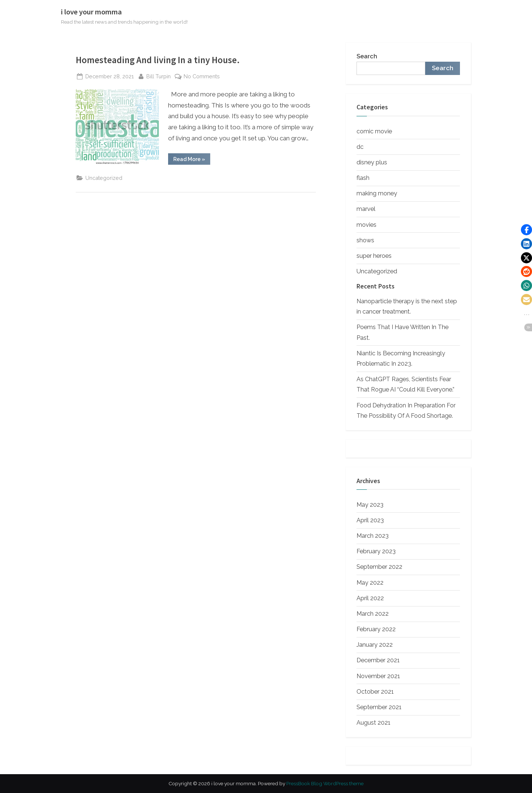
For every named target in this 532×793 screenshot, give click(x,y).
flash (363, 178)
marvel (366, 209)
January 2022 (375, 645)
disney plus (372, 162)
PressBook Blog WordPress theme (325, 783)
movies (366, 225)
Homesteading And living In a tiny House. (158, 60)
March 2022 (373, 614)
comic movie (374, 131)
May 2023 (370, 505)
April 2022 (370, 598)
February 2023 (376, 551)
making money (377, 193)
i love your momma (91, 12)
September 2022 (379, 567)
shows (365, 240)
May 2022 (370, 583)
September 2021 (379, 707)
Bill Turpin (158, 76)
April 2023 (370, 520)
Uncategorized (104, 178)
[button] (526, 230)
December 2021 (378, 660)
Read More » (192, 160)
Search (367, 56)
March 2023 (373, 536)
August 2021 (374, 723)
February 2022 (376, 629)
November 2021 (378, 676)
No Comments (202, 76)
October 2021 (375, 692)
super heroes (374, 256)
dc (360, 147)
